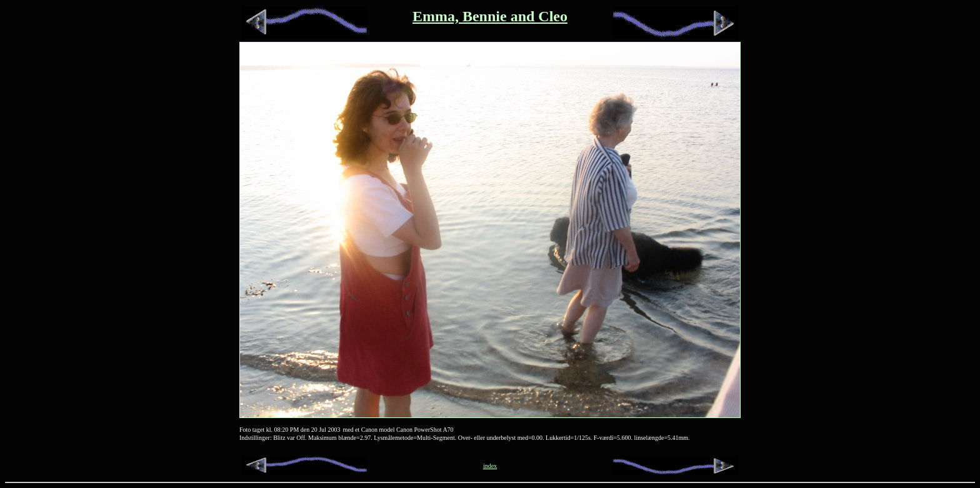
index (490, 466)
